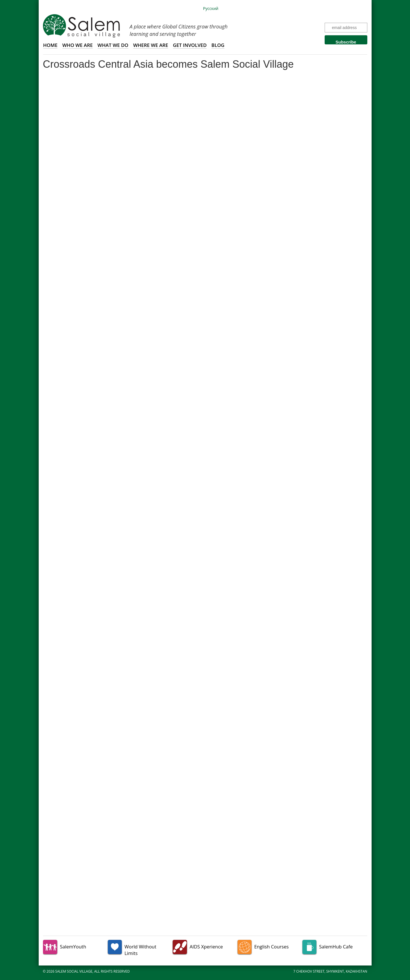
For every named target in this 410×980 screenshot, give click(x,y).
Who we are (78, 45)
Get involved (190, 45)
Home (51, 45)
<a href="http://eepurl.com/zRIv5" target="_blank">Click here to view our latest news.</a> (205, 500)
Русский (211, 8)
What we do (113, 45)
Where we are (151, 45)
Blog (218, 45)
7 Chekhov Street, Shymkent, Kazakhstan (330, 971)
